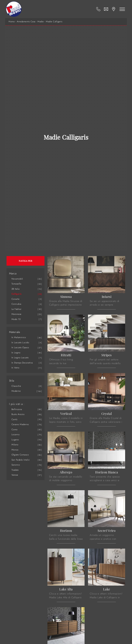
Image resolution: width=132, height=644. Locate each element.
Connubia (16, 304)
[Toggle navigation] (122, 9)
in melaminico (19, 337)
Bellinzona (17, 409)
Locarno (16, 434)
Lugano (15, 440)
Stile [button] (12, 381)
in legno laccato (20, 358)
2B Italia (16, 289)
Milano (15, 445)
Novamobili (17, 279)
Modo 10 (16, 319)
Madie (41, 22)
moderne (16, 391)
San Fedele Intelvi (21, 460)
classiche (16, 386)
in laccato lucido (20, 342)
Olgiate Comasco (20, 455)
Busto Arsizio (18, 414)
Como (15, 429)
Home (12, 22)
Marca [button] (13, 274)
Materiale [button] (15, 332)
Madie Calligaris (54, 22)
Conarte (16, 299)
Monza (15, 450)
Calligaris (17, 294)
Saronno (16, 465)
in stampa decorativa (22, 363)
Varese (15, 475)
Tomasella (16, 284)
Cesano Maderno (20, 424)
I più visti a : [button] (17, 404)
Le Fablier (16, 309)
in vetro (15, 368)
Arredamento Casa (26, 22)
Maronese (16, 314)
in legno (16, 353)
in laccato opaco (20, 347)
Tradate (15, 470)
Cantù (15, 419)
